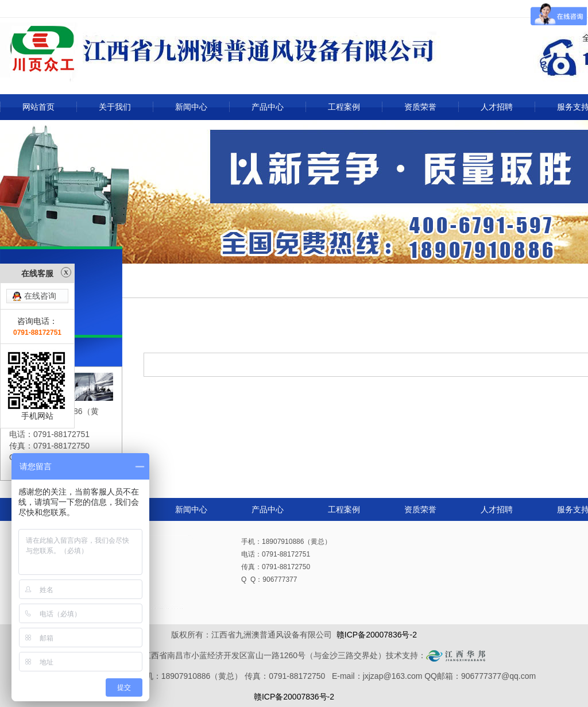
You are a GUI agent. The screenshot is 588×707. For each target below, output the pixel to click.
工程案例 (344, 107)
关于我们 (115, 107)
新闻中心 (191, 107)
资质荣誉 (420, 107)
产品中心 (268, 107)
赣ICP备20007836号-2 (377, 635)
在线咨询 (40, 276)
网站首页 (38, 107)
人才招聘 (497, 107)
